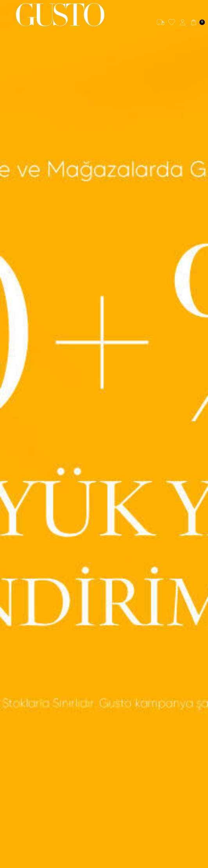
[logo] (60, 15)
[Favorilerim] (172, 22)
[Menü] (8, 15)
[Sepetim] (197, 22)
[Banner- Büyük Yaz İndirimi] (104, 434)
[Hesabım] (183, 22)
